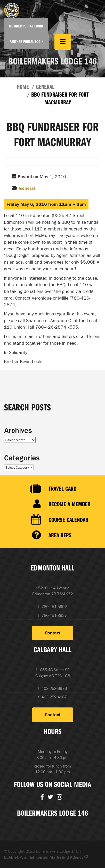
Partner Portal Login (27, 41)
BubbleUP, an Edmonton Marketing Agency (46, 857)
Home (23, 86)
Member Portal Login (26, 26)
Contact (53, 633)
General (45, 86)
